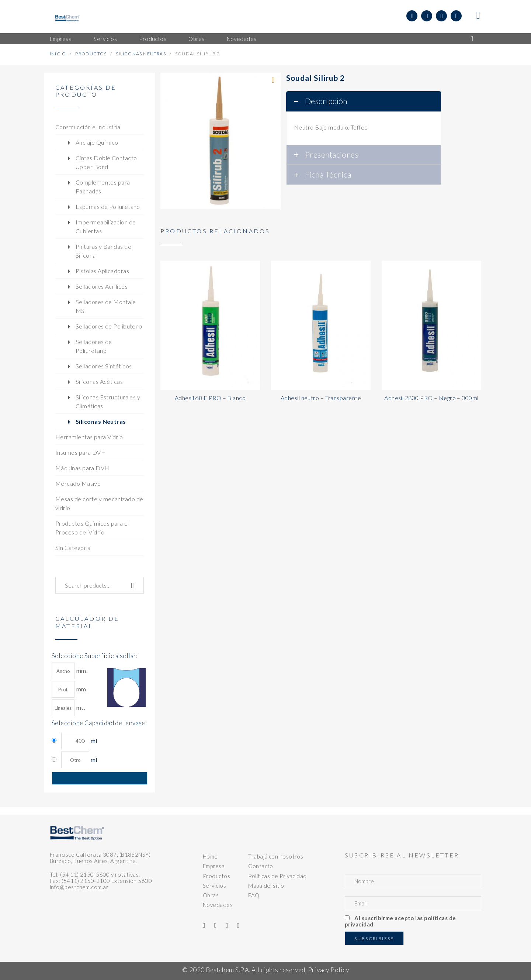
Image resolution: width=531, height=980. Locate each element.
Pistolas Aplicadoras (102, 271)
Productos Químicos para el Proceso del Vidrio (92, 528)
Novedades (218, 905)
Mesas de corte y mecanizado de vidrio (99, 503)
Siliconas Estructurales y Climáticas (108, 401)
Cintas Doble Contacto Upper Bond (106, 162)
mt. (68, 708)
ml (79, 741)
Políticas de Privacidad (277, 876)
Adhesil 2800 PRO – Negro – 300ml (431, 398)
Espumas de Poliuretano (108, 207)
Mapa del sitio (266, 886)
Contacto (261, 866)
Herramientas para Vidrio (89, 437)
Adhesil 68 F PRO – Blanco (210, 398)
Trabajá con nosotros (276, 856)
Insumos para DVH (81, 452)
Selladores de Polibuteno (109, 326)
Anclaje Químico (97, 142)
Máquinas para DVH (82, 468)
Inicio (58, 54)
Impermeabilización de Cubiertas (106, 226)
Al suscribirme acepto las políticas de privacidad (400, 921)
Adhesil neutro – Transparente (321, 398)
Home (210, 856)
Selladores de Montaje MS (106, 306)
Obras (211, 895)
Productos (91, 54)
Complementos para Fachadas (103, 187)
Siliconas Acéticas (99, 381)
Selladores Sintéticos (104, 366)
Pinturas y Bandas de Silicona (103, 251)
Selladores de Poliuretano (94, 346)
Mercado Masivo (78, 483)
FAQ (254, 895)
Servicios (214, 886)
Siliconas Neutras (141, 54)
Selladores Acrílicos (102, 286)
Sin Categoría (73, 548)
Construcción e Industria (88, 127)
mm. (70, 671)
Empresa (214, 866)
